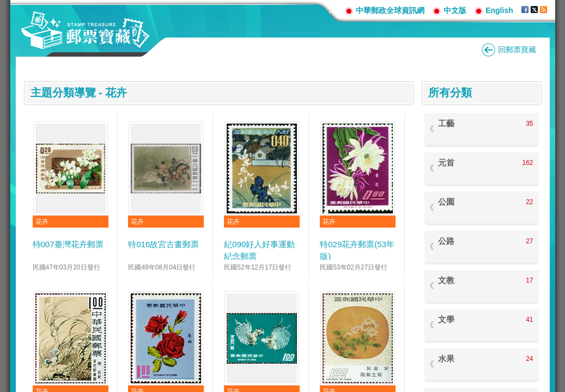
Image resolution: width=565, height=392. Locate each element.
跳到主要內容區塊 (6, 6)
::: (332, 10)
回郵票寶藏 (517, 50)
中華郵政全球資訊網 (390, 10)
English (499, 10)
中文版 (455, 10)
